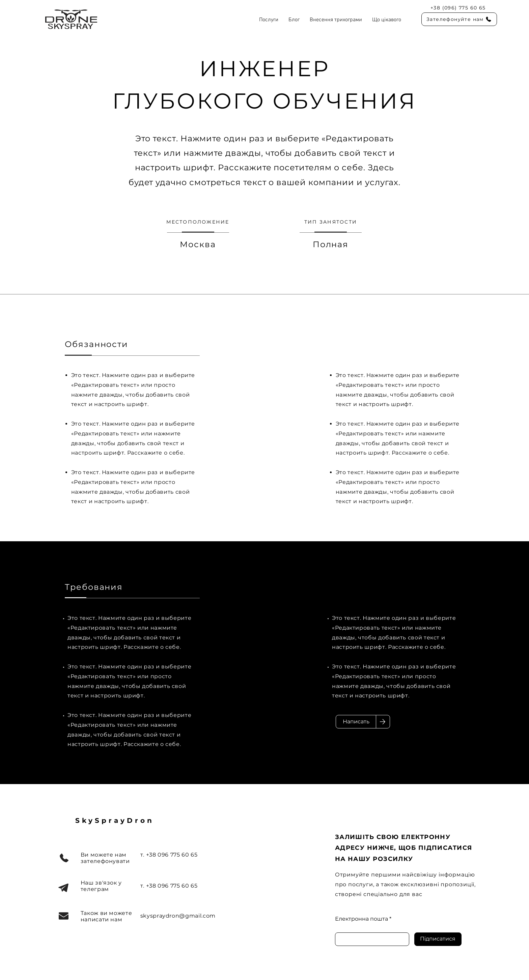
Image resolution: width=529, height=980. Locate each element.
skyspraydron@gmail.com (178, 916)
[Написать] (356, 722)
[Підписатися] (438, 939)
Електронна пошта (361, 919)
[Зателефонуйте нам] (459, 19)
